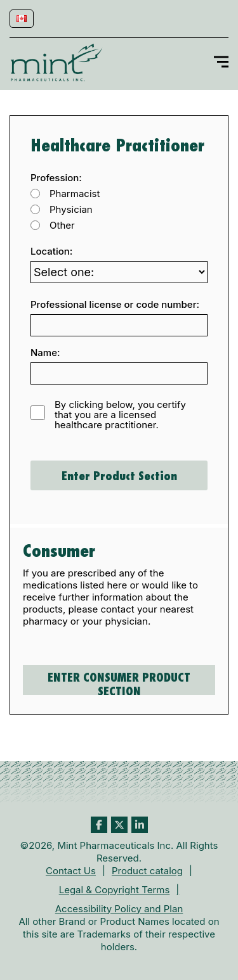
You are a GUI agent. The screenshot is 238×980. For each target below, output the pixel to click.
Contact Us (71, 871)
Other (62, 226)
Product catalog (147, 871)
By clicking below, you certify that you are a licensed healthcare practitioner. (120, 415)
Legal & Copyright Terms (115, 890)
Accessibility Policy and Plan (119, 909)
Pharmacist (75, 194)
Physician (71, 210)
